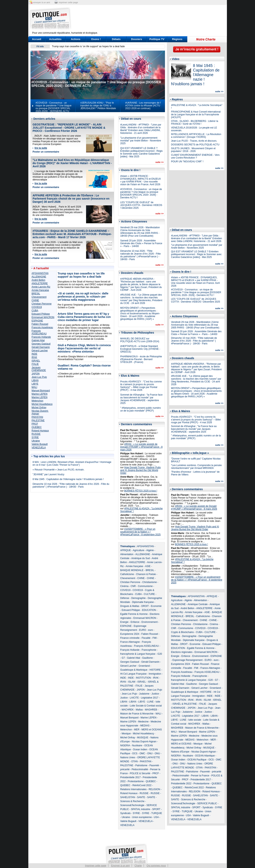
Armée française (40, 290)
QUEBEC (37, 427)
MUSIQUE (143, 738)
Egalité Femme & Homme (134, 614)
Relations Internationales (133, 789)
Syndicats (126, 813)
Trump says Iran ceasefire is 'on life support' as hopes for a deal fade (88, 46)
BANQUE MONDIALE (132, 570)
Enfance (135, 622)
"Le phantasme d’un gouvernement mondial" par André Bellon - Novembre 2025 (141, 141)
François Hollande (41, 337)
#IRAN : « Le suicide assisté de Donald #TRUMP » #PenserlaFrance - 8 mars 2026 (142, 447)
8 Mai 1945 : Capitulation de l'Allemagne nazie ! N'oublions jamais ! (68, 479)
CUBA (35, 311)
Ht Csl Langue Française (133, 674)
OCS (135, 753)
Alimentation (127, 554)
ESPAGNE (37, 321)
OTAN (134, 761)
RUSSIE (36, 434)
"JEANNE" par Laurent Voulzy (49, 474)
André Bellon (39, 280)
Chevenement (39, 297)
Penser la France (200, 776)
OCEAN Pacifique (197, 760)
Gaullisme (148, 658)
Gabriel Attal (38, 340)
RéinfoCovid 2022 (142, 785)
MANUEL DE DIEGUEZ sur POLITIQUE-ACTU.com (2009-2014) (140, 340)
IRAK (34, 357)
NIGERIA (125, 746)
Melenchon (38, 401)
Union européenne (142, 817)
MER (137, 730)
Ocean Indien (140, 749)
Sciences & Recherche (132, 801)
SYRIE (35, 437)
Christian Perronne (42, 304)
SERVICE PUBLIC (207, 803)
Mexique (126, 734)
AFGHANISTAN (40, 273)
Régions (177, 39)
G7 (123, 658)
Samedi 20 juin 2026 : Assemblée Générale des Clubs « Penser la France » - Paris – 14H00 (141, 243)
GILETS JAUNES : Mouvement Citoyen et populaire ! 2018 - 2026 (193, 150)
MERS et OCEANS (152, 730)
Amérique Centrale (198, 604)
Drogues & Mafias (130, 606)
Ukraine (36, 441)
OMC (142, 753)
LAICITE (134, 698)
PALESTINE (38, 420)
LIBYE (35, 384)
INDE (35, 354)
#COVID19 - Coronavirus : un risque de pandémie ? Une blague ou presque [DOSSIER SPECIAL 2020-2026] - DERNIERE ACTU (54, 107)
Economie (156, 606)
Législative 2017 (150, 698)
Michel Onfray (39, 408)
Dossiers (137, 39)
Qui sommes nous (156, 866)
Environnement (150, 622)
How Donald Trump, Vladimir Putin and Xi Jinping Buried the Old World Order (141, 470)
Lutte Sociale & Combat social (146, 706)
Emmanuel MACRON (43, 317)
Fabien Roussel (40, 324)
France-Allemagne (130, 642)
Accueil (36, 39)
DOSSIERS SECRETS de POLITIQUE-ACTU (195, 145)
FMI (155, 638)
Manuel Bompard (41, 391)
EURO (143, 630)
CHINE (35, 300)
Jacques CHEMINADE (39, 369)
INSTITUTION (143, 678)
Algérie (150, 550)
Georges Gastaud (41, 344)
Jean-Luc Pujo (39, 377)
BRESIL (36, 294)
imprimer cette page (68, 2)
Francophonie (149, 650)
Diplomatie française (143, 602)
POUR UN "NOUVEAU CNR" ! (187, 162)
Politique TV (157, 39)
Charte (138, 866)
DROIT (145, 606)
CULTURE (149, 594)
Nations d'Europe (180, 752)
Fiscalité (146, 638)
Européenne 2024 (130, 634)
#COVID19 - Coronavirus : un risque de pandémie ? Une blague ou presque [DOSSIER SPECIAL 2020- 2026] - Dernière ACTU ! (141, 193)
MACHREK (128, 710)
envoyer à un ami (42, 2)
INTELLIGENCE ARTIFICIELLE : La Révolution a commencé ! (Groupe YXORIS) (196, 136)
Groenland (144, 666)
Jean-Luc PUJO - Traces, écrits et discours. (194, 141)
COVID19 (37, 307)
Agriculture (139, 550)
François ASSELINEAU (39, 332)
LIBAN (35, 380)
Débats (116, 39)
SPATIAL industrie (141, 809)
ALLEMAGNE (39, 277)
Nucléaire (137, 746)
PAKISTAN (37, 417)
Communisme (145, 586)
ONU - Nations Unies (191, 764)
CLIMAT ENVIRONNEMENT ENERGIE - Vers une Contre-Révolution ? (195, 156)
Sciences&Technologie (132, 805)
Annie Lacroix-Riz (41, 287)
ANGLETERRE (40, 283)
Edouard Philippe (41, 314)
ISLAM (132, 682)
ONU (150, 753)
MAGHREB (151, 710)
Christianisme (150, 582)
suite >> (160, 162)
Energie (124, 622)
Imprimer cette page (96, 866)
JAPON (36, 374)
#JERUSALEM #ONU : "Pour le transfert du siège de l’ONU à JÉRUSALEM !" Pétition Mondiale (98, 106)
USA (156, 817)
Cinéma (124, 586)
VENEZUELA (39, 448)
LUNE (150, 702)
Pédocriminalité (140, 769)
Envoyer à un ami (120, 866)
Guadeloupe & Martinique (134, 670)
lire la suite (41, 148)
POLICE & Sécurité (140, 773)
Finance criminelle (130, 638)
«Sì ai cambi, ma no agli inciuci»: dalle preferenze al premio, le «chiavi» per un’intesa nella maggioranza (83, 297)
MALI (34, 387)
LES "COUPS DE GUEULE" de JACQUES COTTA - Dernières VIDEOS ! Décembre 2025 (141, 205)
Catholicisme (127, 574)
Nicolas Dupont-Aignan (144, 742)
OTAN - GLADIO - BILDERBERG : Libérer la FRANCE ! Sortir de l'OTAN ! (195, 122)
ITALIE (35, 364)
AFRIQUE (126, 550)
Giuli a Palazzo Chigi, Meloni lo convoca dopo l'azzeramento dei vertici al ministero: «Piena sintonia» (84, 348)
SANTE (141, 797)
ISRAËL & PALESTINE (185, 704)
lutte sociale (195, 720)
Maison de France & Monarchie (137, 714)
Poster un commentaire (46, 152)
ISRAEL (36, 361)
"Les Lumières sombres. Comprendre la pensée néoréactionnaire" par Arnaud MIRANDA (196, 467)
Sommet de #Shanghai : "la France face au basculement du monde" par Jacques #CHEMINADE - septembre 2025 (141, 399)
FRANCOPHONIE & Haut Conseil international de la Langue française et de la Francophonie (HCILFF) (196, 115)
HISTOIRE (155, 670)
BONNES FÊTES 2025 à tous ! (141, 491)
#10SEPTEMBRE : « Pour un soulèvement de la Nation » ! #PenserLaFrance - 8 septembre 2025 (141, 532)
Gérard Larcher (40, 351)
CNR (133, 586)
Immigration (155, 674)
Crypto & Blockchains (182, 632)
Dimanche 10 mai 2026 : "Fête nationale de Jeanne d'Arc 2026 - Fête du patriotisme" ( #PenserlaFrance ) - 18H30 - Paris (71, 485)
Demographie (138, 598)
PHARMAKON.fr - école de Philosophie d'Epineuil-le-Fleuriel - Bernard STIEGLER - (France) (141, 359)
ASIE (148, 566)
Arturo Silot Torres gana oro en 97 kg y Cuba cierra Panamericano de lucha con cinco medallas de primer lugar (84, 317)
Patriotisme (141, 765)
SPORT (156, 809)
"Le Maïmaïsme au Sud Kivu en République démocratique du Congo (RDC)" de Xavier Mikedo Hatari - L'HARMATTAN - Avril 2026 (72, 163)
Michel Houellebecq (42, 404)
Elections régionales (182, 652)
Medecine (143, 722)
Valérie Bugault (40, 444)
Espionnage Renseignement (188, 660)
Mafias (139, 710)
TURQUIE (157, 813)
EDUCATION (149, 610)
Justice (155, 694)
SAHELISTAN (128, 797)
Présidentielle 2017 (130, 777)
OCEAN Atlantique (205, 756)
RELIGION (154, 789)
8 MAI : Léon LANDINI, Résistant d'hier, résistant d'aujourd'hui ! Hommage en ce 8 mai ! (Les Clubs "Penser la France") (72, 463)
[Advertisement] (152, 19)
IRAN (123, 682)
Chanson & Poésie (146, 574)
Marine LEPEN (40, 394)
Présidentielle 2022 (181, 784)
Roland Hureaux (40, 431)
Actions (76, 39)
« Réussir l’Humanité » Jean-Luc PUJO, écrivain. (59, 470)
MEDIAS (145, 726)
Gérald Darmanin (41, 347)
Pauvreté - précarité (211, 772)
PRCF (35, 424)
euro (151, 630)
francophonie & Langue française (138, 654)
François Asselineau (42, 327)
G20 (160, 654)
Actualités (55, 39)
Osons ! (96, 39)
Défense (125, 598)
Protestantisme (136, 781)
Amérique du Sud (141, 558)
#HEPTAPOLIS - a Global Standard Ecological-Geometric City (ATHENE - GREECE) (140, 349)
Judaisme (144, 694)
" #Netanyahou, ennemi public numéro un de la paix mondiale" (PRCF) (141, 409)
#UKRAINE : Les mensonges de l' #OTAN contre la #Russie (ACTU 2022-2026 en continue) (143, 106)
